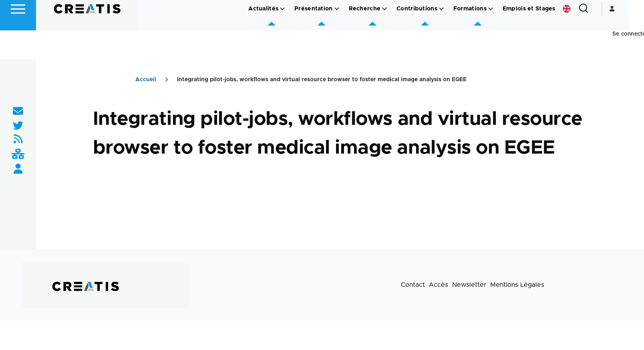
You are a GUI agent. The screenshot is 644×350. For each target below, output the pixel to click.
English (582, 38)
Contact (413, 285)
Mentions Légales (517, 285)
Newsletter (469, 285)
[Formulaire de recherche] (599, 38)
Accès (439, 285)
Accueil (146, 80)
